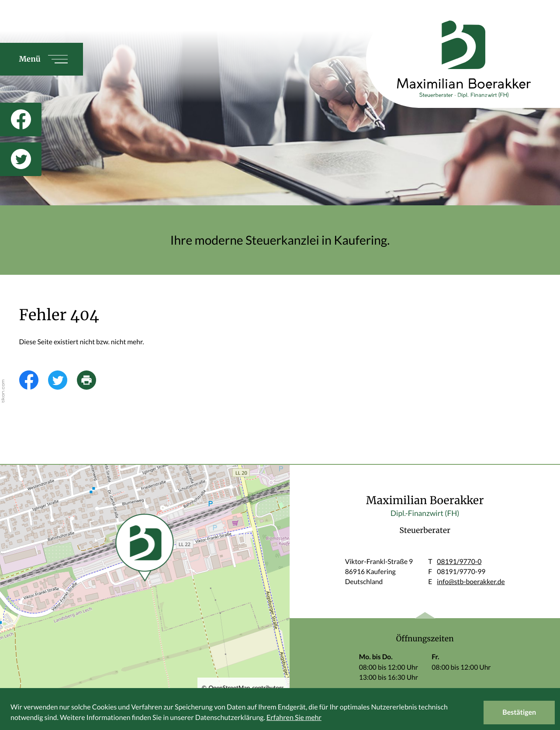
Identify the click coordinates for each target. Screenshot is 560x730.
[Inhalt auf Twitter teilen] (62, 380)
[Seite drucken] (91, 380)
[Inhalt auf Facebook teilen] (34, 380)
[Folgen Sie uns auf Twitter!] (21, 159)
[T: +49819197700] (459, 562)
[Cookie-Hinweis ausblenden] (519, 713)
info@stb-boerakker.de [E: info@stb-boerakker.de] (471, 582)
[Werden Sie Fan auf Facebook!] (21, 119)
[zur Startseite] (453, 59)
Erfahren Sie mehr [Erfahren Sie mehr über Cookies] (294, 718)
